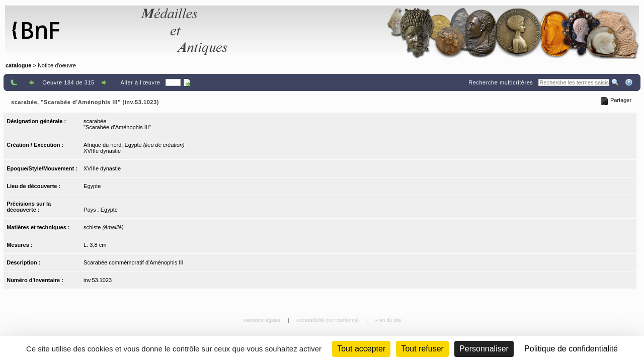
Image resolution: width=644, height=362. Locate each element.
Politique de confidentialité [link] (571, 349)
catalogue (18, 65)
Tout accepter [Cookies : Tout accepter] (361, 349)
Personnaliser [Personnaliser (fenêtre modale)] (484, 349)
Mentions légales (262, 320)
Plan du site (388, 320)
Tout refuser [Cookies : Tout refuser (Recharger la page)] (422, 349)
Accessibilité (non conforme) (328, 320)
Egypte (92, 186)
